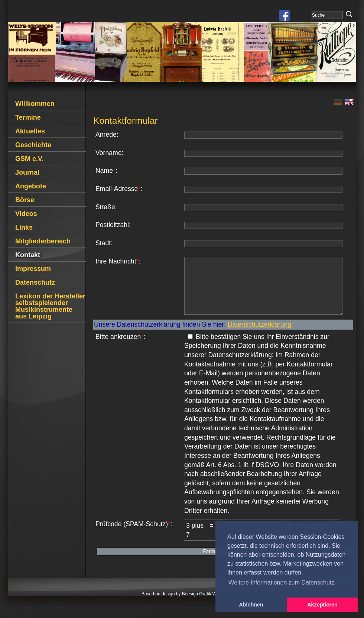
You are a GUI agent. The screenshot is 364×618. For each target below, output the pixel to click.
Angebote (31, 186)
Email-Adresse (117, 189)
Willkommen (35, 104)
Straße (105, 207)
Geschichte (33, 145)
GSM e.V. (29, 159)
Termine (28, 117)
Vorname (108, 153)
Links (24, 227)
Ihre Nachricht (116, 261)
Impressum (33, 269)
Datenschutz (35, 282)
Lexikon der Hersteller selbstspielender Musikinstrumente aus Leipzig (50, 306)
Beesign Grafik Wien (202, 605)
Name (104, 171)
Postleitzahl (112, 225)
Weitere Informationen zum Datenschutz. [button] (282, 583)
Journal (27, 172)
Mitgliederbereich (43, 241)
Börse (25, 200)
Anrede (106, 135)
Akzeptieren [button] (322, 605)
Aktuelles (30, 131)
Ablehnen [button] (251, 605)
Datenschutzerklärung (259, 336)
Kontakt (28, 255)
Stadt (103, 243)
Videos (26, 214)
